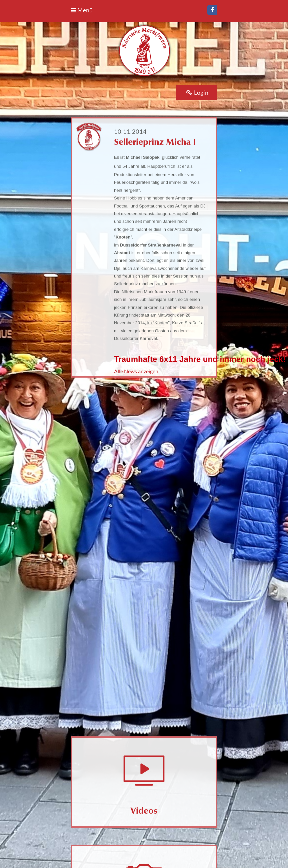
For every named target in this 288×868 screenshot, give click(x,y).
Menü (82, 10)
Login (197, 92)
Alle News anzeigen (136, 371)
